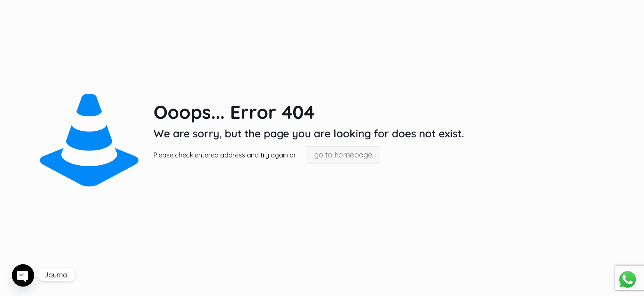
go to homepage (343, 155)
